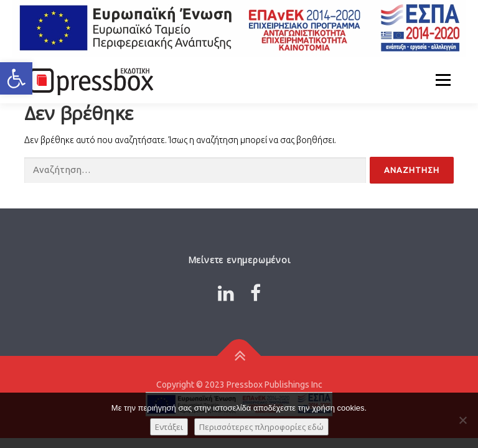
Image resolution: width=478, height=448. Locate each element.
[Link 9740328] (255, 293)
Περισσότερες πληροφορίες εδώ (261, 427)
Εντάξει (169, 427)
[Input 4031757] (195, 170)
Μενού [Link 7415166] (443, 80)
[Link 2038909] (239, 356)
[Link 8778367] (226, 293)
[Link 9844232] (90, 80)
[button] (16, 78)
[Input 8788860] (412, 170)
